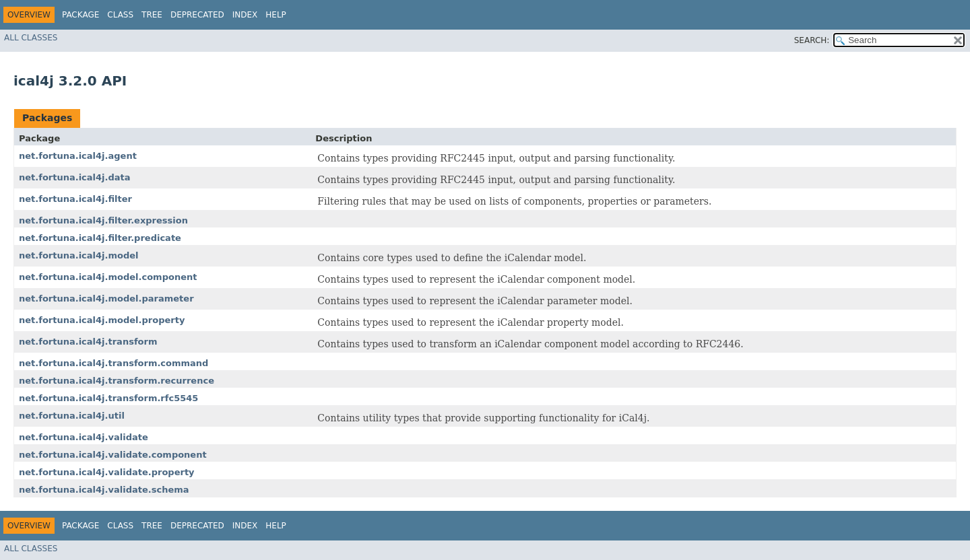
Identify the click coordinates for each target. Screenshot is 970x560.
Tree (152, 15)
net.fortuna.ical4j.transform (88, 342)
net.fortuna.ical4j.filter (75, 199)
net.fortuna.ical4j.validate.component (113, 455)
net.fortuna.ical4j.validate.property (107, 472)
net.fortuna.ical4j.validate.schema (104, 490)
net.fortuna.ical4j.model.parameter (106, 299)
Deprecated (197, 15)
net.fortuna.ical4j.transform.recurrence (117, 381)
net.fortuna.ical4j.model (79, 255)
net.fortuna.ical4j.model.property (102, 320)
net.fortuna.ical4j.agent (78, 156)
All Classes (31, 38)
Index (245, 15)
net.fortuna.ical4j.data (75, 177)
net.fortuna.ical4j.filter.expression (103, 220)
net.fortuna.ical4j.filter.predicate (100, 238)
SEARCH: (812, 40)
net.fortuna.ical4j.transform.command (114, 363)
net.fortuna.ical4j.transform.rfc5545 (108, 398)
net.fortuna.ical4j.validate (84, 437)
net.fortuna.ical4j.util (72, 416)
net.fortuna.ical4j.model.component (108, 277)
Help (276, 15)
